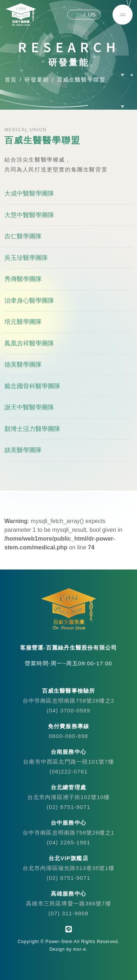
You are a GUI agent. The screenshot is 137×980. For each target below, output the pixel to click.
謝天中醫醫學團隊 (29, 408)
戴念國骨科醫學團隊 (32, 386)
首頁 (10, 80)
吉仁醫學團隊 (23, 237)
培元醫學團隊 (23, 322)
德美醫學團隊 (23, 365)
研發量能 (37, 80)
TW (76, 14)
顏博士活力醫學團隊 (32, 429)
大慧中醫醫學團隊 (29, 215)
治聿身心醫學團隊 (29, 301)
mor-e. (80, 949)
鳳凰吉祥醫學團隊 (29, 343)
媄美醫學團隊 (23, 451)
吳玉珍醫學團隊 (26, 258)
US (92, 14)
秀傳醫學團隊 (23, 279)
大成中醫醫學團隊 (29, 194)
